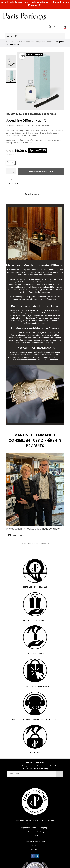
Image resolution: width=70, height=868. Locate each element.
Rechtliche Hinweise (35, 824)
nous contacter (51, 529)
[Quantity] (11, 171)
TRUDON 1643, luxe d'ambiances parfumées (31, 114)
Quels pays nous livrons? (35, 842)
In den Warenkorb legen (41, 171)
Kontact (35, 845)
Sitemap (35, 835)
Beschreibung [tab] (32, 194)
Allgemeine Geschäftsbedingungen (35, 828)
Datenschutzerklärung (35, 832)
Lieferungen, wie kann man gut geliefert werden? (35, 820)
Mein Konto (35, 849)
